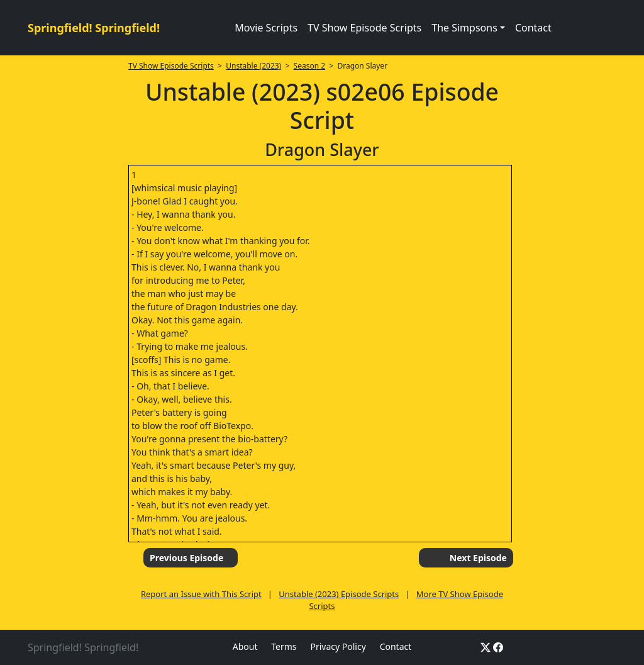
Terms (284, 646)
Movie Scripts (266, 28)
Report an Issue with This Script (201, 594)
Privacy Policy (338, 646)
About (245, 646)
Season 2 (310, 66)
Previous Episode (186, 558)
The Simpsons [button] (464, 28)
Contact (533, 28)
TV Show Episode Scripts (364, 28)
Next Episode (478, 558)
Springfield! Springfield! (94, 28)
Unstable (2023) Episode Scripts (339, 594)
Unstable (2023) (253, 66)
